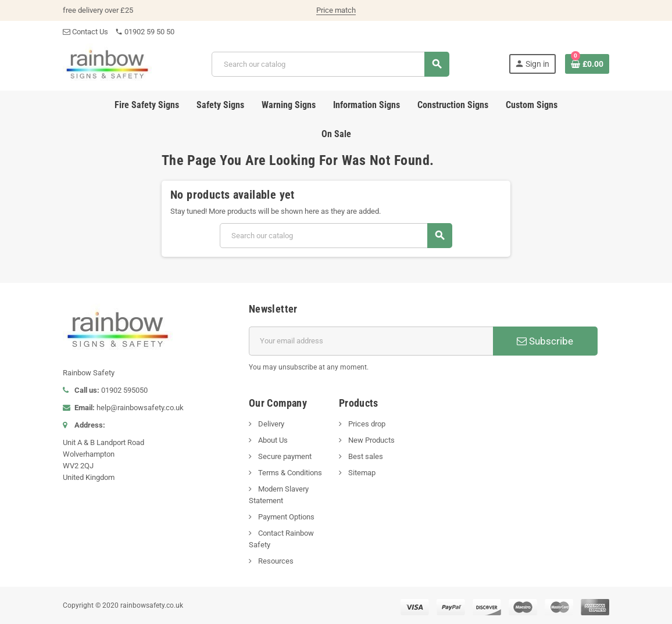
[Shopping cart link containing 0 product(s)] (587, 64)
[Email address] (371, 341)
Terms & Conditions (289, 473)
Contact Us (85, 32)
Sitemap (361, 473)
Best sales (365, 456)
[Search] (330, 64)
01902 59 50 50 (145, 32)
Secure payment (284, 456)
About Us (272, 440)
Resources (275, 561)
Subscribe (545, 341)
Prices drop (366, 424)
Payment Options (285, 517)
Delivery (270, 424)
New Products (371, 440)
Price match (336, 10)
